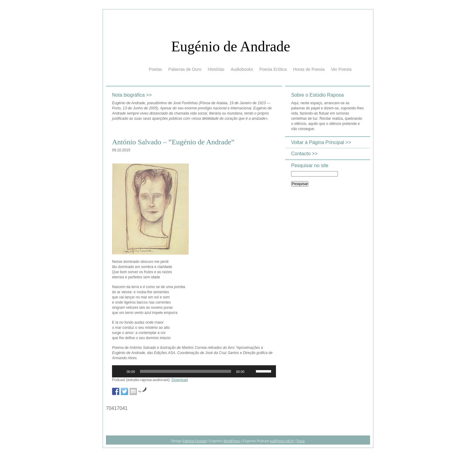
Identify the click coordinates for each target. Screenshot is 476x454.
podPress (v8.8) (282, 441)
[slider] (186, 371)
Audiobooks (242, 69)
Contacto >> (304, 154)
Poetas (155, 69)
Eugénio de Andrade (231, 46)
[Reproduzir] (120, 371)
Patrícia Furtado (195, 441)
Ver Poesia (341, 69)
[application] (194, 371)
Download (180, 380)
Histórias (216, 69)
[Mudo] (251, 371)
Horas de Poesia (309, 69)
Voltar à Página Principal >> (321, 142)
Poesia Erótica (273, 69)
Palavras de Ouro (185, 69)
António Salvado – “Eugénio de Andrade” (173, 142)
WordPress (232, 441)
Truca (301, 441)
